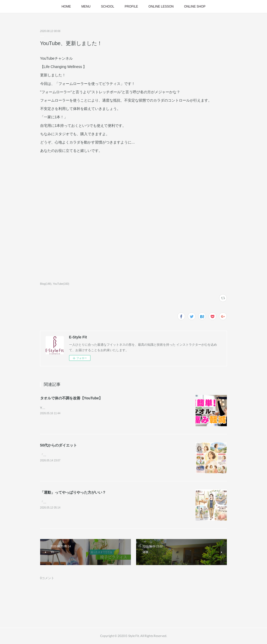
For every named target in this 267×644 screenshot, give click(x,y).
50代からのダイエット (59, 445)
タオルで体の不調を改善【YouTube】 (71, 398)
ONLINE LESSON (161, 7)
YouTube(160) (61, 284)
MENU (86, 7)
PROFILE (131, 7)
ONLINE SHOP (195, 7)
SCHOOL (108, 7)
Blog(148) (46, 284)
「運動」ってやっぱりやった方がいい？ (73, 492)
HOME (66, 7)
